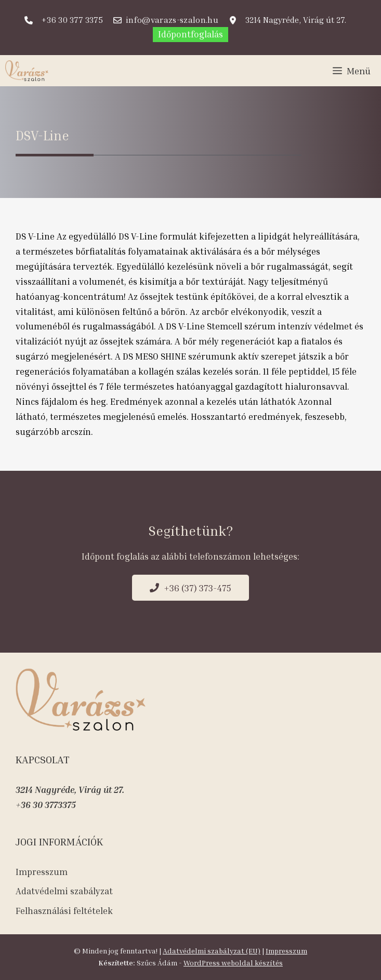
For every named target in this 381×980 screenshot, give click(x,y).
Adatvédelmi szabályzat (64, 891)
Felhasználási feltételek (64, 911)
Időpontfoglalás (190, 34)
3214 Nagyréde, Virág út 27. (70, 790)
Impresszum (42, 872)
